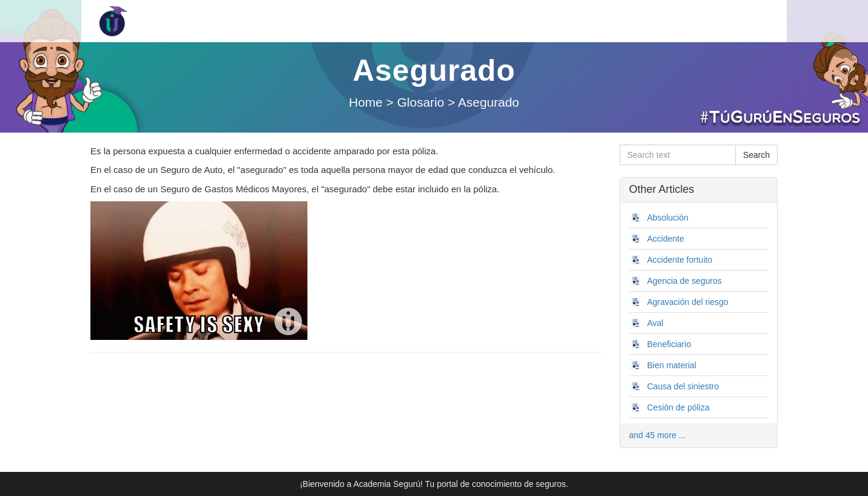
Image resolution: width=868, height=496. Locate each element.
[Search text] (678, 155)
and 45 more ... (658, 435)
